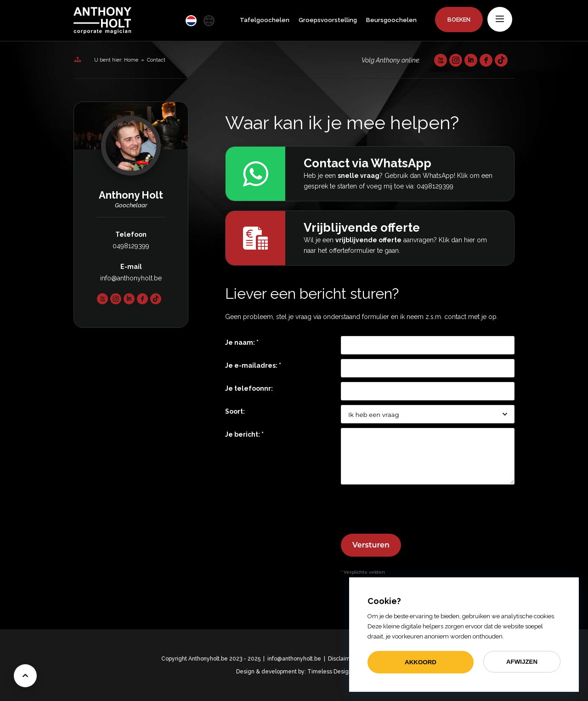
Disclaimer (342, 659)
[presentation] (411, 511)
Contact (156, 60)
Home (131, 60)
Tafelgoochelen (265, 20)
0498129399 (131, 246)
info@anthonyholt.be (131, 278)
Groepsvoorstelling (328, 20)
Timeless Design (330, 672)
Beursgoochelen (391, 20)
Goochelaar (131, 205)
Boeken (459, 20)
